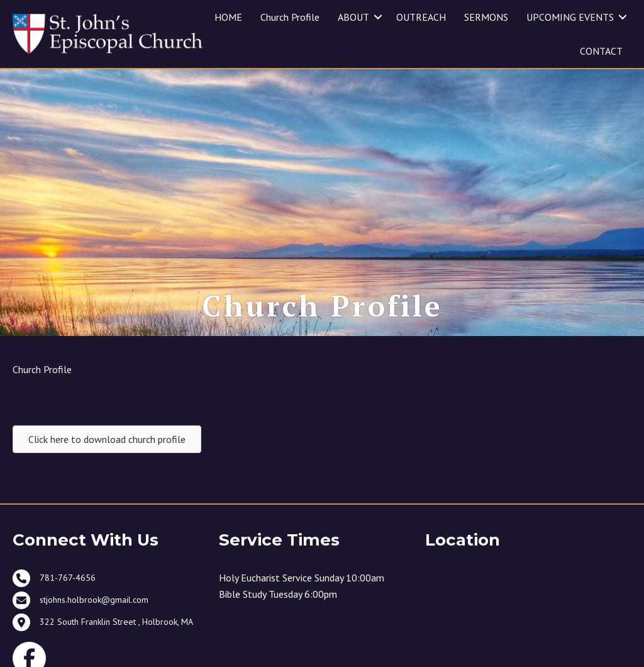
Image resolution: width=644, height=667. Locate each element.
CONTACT (601, 51)
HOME (228, 17)
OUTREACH (421, 17)
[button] (378, 17)
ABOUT (353, 17)
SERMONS (486, 17)
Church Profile (290, 17)
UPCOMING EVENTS (570, 17)
